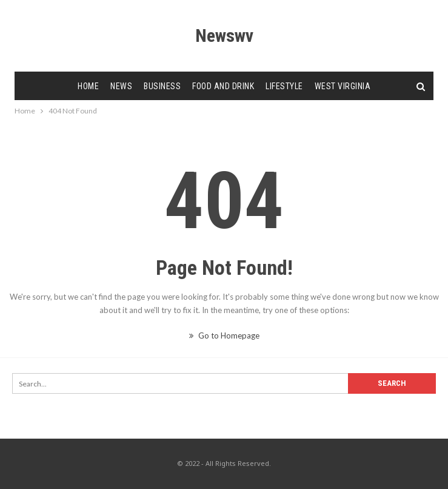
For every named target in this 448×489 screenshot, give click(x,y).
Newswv (224, 35)
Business (162, 86)
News (121, 86)
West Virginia (343, 86)
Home (88, 86)
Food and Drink (223, 86)
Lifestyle (284, 86)
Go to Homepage (224, 336)
